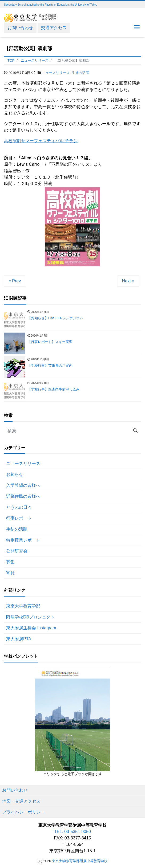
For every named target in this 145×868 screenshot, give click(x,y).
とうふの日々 (19, 507)
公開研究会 (17, 551)
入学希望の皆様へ (23, 485)
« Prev (15, 281)
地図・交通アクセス (21, 801)
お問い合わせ (20, 28)
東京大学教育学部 (23, 606)
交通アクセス (54, 28)
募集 (10, 562)
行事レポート (19, 518)
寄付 (10, 573)
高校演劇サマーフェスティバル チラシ (41, 141)
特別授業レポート (23, 540)
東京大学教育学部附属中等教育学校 (80, 861)
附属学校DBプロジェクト (30, 617)
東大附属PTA (19, 639)
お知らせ (15, 474)
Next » (128, 281)
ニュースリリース (56, 73)
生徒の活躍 (80, 73)
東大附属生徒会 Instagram (31, 628)
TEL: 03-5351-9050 (72, 832)
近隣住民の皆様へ (23, 496)
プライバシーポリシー (23, 812)
